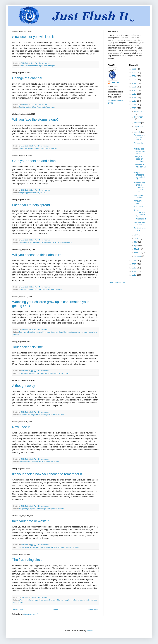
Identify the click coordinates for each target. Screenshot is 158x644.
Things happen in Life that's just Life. (32, 193)
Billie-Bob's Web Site (116, 283)
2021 (134, 87)
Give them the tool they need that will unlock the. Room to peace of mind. (46, 242)
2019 (134, 94)
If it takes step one (26, 547)
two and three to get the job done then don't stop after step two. (56, 547)
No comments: (45, 63)
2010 (134, 275)
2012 (134, 268)
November (138, 117)
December (138, 111)
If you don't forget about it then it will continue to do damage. (41, 289)
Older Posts (93, 610)
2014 (134, 261)
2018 (134, 97)
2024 (134, 76)
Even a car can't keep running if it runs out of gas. (37, 66)
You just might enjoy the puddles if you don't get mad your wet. (42, 509)
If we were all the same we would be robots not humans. (40, 462)
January (138, 256)
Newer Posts (18, 610)
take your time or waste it (31, 521)
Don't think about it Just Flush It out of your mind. (37, 107)
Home (56, 610)
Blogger (90, 630)
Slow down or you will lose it (33, 37)
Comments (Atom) (31, 614)
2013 (134, 264)
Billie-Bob (115, 83)
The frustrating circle (27, 560)
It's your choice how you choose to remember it (47, 474)
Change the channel (27, 78)
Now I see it (21, 427)
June (136, 238)
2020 (134, 90)
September (139, 126)
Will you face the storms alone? (35, 119)
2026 (134, 69)
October (138, 123)
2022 (134, 83)
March (137, 249)
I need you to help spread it (32, 205)
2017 (134, 101)
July (136, 235)
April (136, 245)
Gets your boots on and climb (34, 161)
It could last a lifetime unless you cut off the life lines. (38, 148)
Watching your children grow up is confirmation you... (139, 187)
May (136, 242)
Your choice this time (27, 347)
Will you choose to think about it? (37, 255)
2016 (134, 105)
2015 (134, 108)
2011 (134, 271)
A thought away (24, 386)
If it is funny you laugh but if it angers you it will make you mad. (42, 415)
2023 (134, 80)
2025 (134, 73)
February (138, 253)
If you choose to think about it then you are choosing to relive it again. (44, 373)
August (137, 132)
